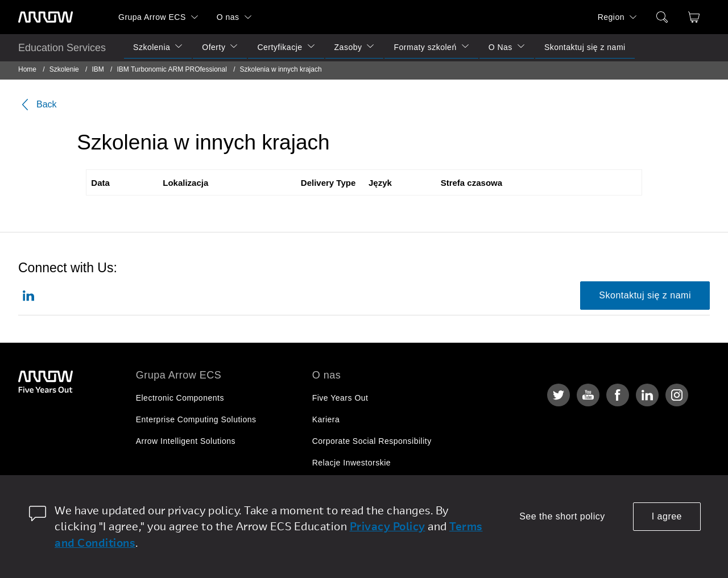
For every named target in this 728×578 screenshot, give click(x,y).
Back (38, 105)
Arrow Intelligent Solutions (186, 441)
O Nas (500, 47)
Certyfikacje (280, 47)
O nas (228, 17)
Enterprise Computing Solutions (196, 419)
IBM (98, 69)
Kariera (326, 419)
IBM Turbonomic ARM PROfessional (171, 69)
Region (611, 17)
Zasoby (348, 47)
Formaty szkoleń (425, 47)
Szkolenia (152, 47)
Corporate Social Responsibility (372, 441)
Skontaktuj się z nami (585, 47)
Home (27, 69)
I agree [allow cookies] (667, 516)
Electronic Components (180, 398)
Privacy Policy (388, 526)
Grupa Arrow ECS (152, 17)
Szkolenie (64, 69)
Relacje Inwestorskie (351, 463)
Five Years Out (340, 398)
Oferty (214, 47)
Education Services (62, 48)
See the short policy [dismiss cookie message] (562, 516)
